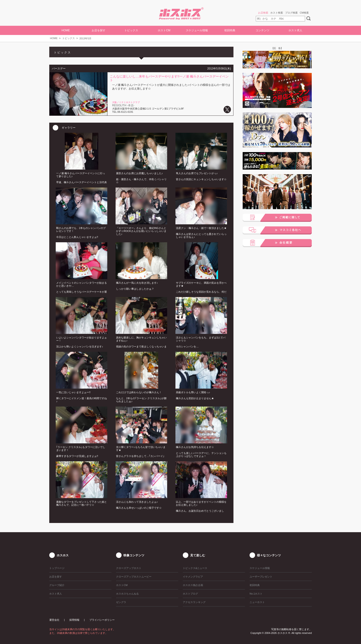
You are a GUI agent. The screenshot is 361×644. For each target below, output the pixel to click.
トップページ (57, 568)
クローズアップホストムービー (134, 577)
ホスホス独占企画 (193, 585)
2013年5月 (86, 38)
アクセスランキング (194, 602)
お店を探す (99, 30)
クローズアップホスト (129, 568)
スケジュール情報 (197, 30)
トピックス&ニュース (195, 568)
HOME (66, 30)
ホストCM (164, 30)
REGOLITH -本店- (123, 105)
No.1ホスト (256, 594)
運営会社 (54, 620)
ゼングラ (121, 602)
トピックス (68, 38)
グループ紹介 (57, 585)
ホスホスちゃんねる (127, 594)
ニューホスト (257, 602)
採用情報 (74, 620)
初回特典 (230, 30)
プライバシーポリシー (102, 620)
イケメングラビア (193, 577)
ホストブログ (190, 594)
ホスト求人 (295, 30)
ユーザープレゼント (261, 577)
